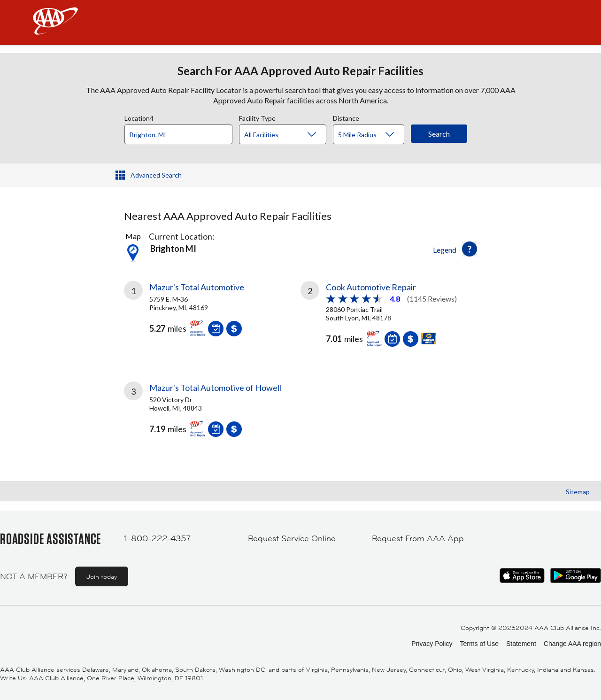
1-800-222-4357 (157, 538)
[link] (212, 312)
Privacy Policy (432, 644)
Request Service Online (292, 538)
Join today (102, 576)
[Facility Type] (290, 135)
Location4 (139, 117)
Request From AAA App (418, 538)
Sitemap (578, 492)
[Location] (178, 134)
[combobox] (182, 132)
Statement (521, 644)
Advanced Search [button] (156, 175)
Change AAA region (572, 644)
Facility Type (257, 117)
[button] (470, 249)
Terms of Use (479, 644)
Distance (346, 117)
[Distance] (372, 135)
